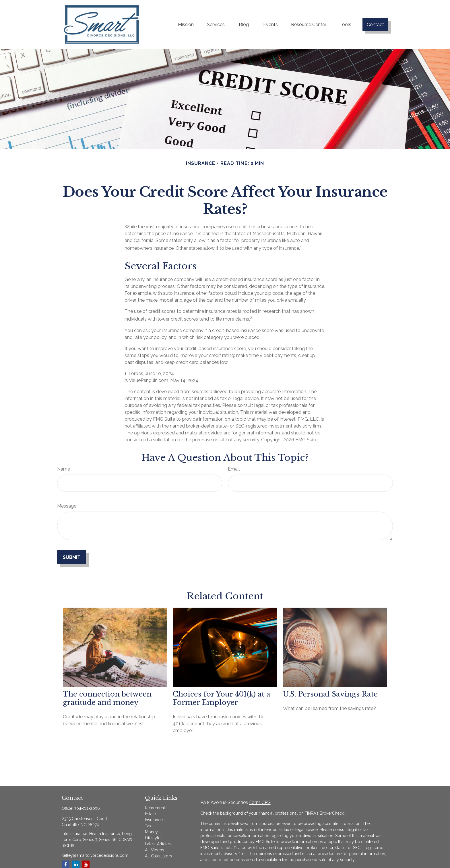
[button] (186, 24)
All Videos (155, 850)
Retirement (155, 808)
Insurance (154, 820)
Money (151, 832)
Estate (150, 814)
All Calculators (158, 856)
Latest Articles (158, 844)
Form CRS (260, 802)
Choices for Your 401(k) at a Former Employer (222, 698)
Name (64, 469)
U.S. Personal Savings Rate (330, 694)
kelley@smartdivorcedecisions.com (95, 855)
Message (67, 506)
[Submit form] (72, 557)
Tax (148, 826)
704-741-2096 (87, 808)
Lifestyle (153, 838)
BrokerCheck (332, 813)
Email (234, 469)
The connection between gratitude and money (107, 698)
